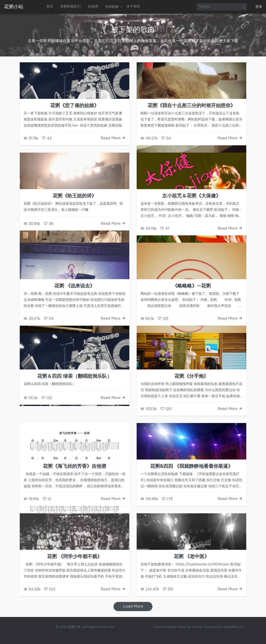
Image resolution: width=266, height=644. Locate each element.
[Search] (222, 7)
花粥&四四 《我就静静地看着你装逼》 (191, 466)
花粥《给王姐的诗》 (75, 196)
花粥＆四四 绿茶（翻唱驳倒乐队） (75, 376)
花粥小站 (14, 7)
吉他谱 (93, 7)
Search (244, 7)
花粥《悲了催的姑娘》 (75, 106)
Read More (113, 138)
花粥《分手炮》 (191, 376)
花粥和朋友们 (70, 7)
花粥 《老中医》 (191, 557)
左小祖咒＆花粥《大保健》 (191, 196)
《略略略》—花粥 (192, 286)
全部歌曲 (112, 7)
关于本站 (133, 7)
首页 (50, 7)
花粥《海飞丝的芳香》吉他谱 (75, 466)
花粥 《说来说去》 (75, 286)
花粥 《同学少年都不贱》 (75, 557)
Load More (133, 606)
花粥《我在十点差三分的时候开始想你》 (191, 106)
